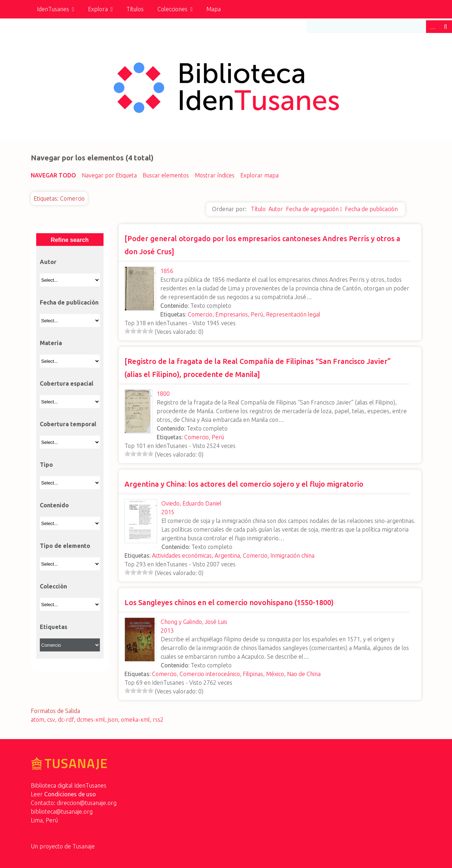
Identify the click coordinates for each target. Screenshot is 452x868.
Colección (53, 586)
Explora (98, 9)
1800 (163, 394)
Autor (276, 209)
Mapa (214, 9)
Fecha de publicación (371, 209)
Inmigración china (292, 555)
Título (258, 209)
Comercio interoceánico (210, 674)
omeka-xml (135, 720)
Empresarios (232, 314)
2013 (167, 630)
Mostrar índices (215, 175)
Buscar (445, 27)
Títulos (135, 9)
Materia (51, 343)
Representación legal (293, 314)
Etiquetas (54, 627)
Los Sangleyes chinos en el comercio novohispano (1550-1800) (229, 602)
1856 (167, 271)
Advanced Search (432, 27)
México (275, 674)
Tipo (46, 465)
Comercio (200, 314)
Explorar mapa (259, 175)
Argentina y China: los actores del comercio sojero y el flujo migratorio (244, 484)
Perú (257, 314)
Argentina (227, 555)
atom (37, 720)
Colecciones (172, 9)
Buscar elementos (166, 175)
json (113, 720)
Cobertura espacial (67, 383)
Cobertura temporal (68, 424)
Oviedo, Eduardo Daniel (191, 503)
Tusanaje (84, 846)
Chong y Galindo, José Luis (194, 622)
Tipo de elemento (65, 546)
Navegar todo (53, 175)
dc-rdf (66, 720)
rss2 (158, 720)
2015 (168, 512)
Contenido (54, 505)
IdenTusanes (53, 9)
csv (51, 720)
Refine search (70, 240)
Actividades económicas (182, 555)
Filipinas (253, 674)
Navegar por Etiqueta (109, 175)
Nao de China (304, 674)
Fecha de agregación (312, 209)
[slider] (139, 331)
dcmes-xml (91, 720)
